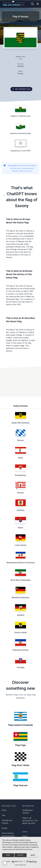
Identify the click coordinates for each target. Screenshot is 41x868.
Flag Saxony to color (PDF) (21, 151)
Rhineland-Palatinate (20, 598)
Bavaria (20, 440)
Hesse (20, 528)
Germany (21, 66)
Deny (8, 855)
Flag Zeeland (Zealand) (20, 725)
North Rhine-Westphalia (20, 580)
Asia (3, 815)
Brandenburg (20, 475)
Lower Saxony (21, 545)
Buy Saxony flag (21, 89)
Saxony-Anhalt (21, 632)
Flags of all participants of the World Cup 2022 (30, 821)
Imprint (25, 836)
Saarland (21, 615)
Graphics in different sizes (21, 116)
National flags (9, 806)
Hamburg (20, 510)
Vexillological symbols (27, 811)
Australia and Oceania (7, 822)
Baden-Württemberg (20, 423)
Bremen (21, 493)
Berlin (21, 458)
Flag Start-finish (20, 765)
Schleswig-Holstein (20, 650)
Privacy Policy (23, 865)
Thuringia (20, 667)
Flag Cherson (20, 785)
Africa (4, 810)
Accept (20, 855)
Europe (5, 828)
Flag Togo (20, 745)
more (33, 855)
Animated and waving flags (21, 133)
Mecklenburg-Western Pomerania (21, 563)
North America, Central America (8, 834)
